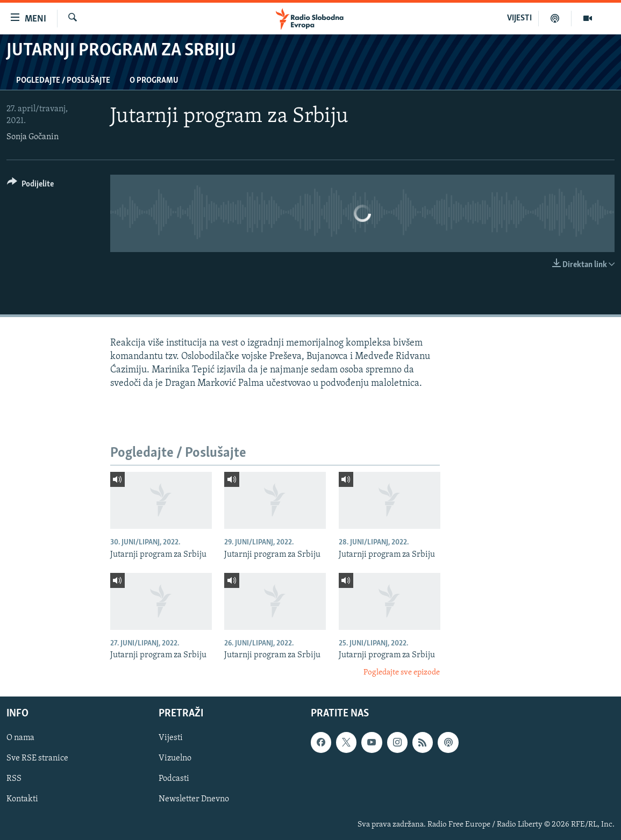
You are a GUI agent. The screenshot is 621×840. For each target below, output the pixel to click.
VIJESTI (519, 18)
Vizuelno (175, 758)
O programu (154, 81)
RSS (14, 779)
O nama (20, 738)
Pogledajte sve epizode (402, 673)
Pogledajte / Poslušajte (63, 81)
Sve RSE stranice (37, 758)
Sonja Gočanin (33, 137)
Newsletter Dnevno (194, 800)
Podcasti (174, 779)
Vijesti (171, 738)
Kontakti (22, 800)
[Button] (30, 186)
